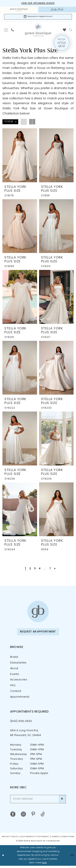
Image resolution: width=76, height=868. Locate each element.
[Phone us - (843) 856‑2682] (13, 31)
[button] (6, 31)
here (44, 865)
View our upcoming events (38, 4)
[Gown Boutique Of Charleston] (38, 30)
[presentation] (20, 156)
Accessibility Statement (35, 839)
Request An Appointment (38, 633)
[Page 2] (29, 569)
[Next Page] (57, 569)
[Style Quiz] (62, 44)
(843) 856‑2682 (21, 723)
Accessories (19, 681)
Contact (16, 693)
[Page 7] (51, 569)
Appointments (20, 698)
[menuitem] (19, 10)
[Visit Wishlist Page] (65, 31)
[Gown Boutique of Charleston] (38, 612)
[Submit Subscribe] (62, 801)
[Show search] (71, 31)
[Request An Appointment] (38, 17)
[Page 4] (40, 569)
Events (15, 676)
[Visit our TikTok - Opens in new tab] (43, 817)
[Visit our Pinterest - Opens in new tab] (33, 817)
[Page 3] (35, 569)
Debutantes (18, 664)
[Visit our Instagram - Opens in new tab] (23, 817)
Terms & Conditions (63, 839)
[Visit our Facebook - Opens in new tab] (13, 817)
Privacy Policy (10, 839)
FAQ (13, 687)
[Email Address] (38, 801)
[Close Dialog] (3, 858)
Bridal (14, 658)
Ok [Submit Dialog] (72, 858)
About (14, 670)
